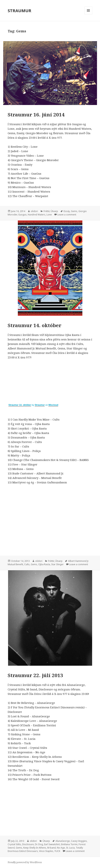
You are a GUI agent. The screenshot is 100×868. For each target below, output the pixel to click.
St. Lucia (70, 848)
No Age (61, 848)
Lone (49, 215)
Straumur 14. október (35, 325)
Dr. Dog (39, 844)
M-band (52, 848)
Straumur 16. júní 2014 (36, 115)
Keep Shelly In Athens (35, 848)
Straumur (40, 405)
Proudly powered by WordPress (25, 862)
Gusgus (22, 215)
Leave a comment (67, 215)
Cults (27, 564)
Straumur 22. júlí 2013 (35, 675)
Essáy (67, 211)
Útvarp (54, 211)
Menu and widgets (88, 14)
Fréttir (47, 211)
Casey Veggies (79, 841)
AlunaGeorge (63, 841)
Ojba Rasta (44, 564)
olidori (34, 211)
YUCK (57, 851)
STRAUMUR (20, 10)
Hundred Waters (37, 215)
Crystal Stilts (14, 844)
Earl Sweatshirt (52, 844)
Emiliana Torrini (69, 844)
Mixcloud (53, 405)
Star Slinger (57, 564)
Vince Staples (46, 851)
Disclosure (28, 844)
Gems (74, 211)
